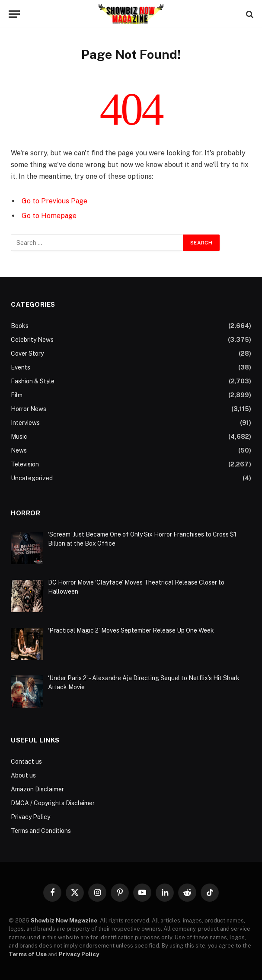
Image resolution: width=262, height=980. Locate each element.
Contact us (26, 762)
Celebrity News (32, 340)
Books (20, 326)
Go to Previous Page (54, 201)
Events (21, 367)
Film (17, 395)
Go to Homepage (49, 216)
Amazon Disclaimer (37, 789)
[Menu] (14, 14)
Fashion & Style (33, 381)
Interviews (25, 423)
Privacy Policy (30, 817)
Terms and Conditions (41, 831)
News (19, 450)
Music (19, 437)
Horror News (29, 409)
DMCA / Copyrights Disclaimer (53, 803)
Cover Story (27, 353)
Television (25, 464)
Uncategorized (32, 478)
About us (23, 775)
